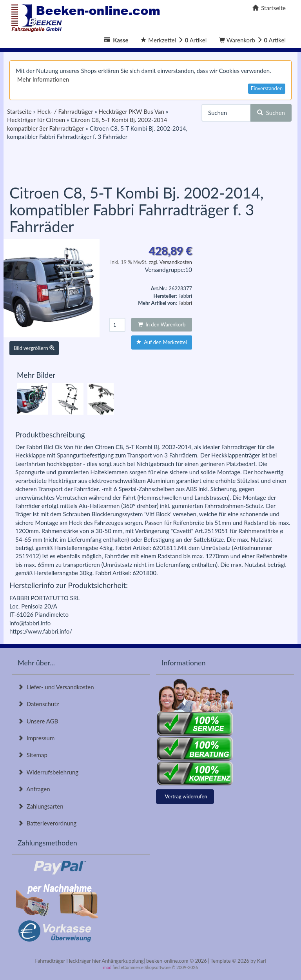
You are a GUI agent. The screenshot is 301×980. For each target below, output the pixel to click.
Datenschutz (38, 704)
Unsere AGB (38, 721)
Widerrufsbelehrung (48, 772)
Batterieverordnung (47, 823)
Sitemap (33, 755)
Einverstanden (267, 88)
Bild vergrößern (34, 348)
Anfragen (34, 789)
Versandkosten (176, 262)
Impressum (36, 738)
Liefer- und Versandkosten (56, 687)
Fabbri (185, 303)
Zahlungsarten (41, 806)
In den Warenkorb (162, 324)
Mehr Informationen (43, 79)
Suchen (271, 113)
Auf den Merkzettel (162, 342)
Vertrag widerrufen (186, 796)
